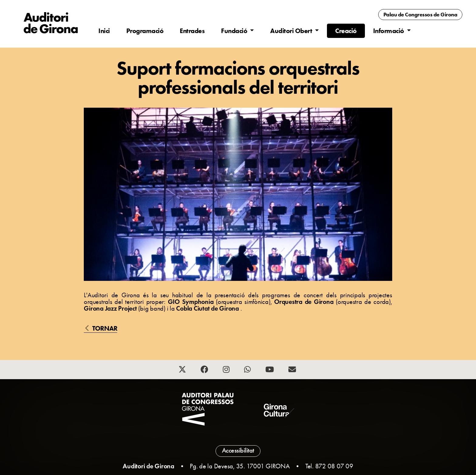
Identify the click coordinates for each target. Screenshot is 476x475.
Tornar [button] (101, 329)
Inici (104, 31)
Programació (145, 31)
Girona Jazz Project (111, 308)
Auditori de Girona (148, 466)
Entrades (192, 31)
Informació (389, 31)
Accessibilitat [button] (238, 450)
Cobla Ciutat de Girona (208, 308)
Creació (346, 31)
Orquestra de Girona (305, 302)
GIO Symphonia (192, 302)
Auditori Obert (292, 31)
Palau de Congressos (420, 15)
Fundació (235, 31)
